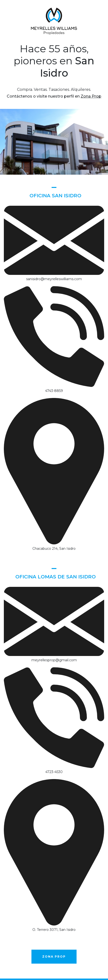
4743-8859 (54, 391)
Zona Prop (91, 96)
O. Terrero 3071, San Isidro (54, 930)
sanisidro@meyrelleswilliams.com (54, 279)
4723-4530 (54, 772)
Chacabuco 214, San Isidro (54, 549)
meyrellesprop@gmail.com (54, 660)
